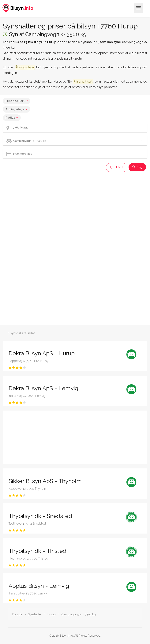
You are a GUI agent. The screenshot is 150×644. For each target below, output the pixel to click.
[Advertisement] (75, 200)
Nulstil (117, 167)
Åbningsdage (15, 109)
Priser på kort (15, 101)
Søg (137, 167)
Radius (10, 118)
